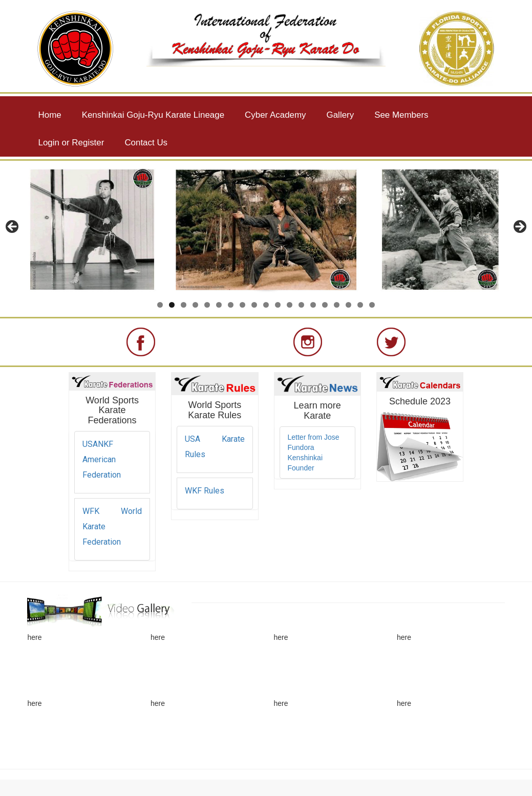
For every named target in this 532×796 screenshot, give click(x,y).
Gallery (341, 115)
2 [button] (172, 305)
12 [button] (290, 305)
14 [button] (313, 305)
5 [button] (207, 305)
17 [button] (348, 305)
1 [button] (160, 305)
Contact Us (146, 143)
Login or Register (71, 143)
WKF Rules (205, 491)
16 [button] (337, 305)
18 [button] (360, 305)
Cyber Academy (275, 115)
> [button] (519, 227)
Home (50, 115)
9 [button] (254, 305)
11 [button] (278, 305)
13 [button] (301, 305)
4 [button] (195, 305)
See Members (401, 115)
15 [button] (325, 305)
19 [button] (372, 305)
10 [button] (266, 305)
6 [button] (219, 305)
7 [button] (231, 305)
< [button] (13, 227)
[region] (266, 230)
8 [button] (242, 305)
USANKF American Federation (102, 459)
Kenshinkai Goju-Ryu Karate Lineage (153, 115)
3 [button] (184, 305)
